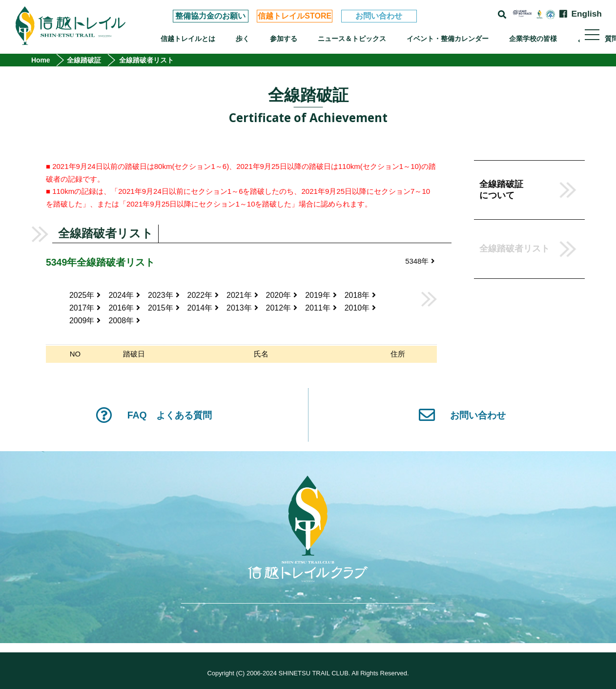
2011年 (321, 309)
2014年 (203, 309)
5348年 (420, 261)
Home (41, 60)
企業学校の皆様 (533, 39)
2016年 (125, 309)
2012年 (282, 309)
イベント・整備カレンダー (448, 39)
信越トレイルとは (188, 39)
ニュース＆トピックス (352, 39)
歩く (243, 39)
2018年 (360, 296)
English (587, 14)
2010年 (360, 309)
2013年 (242, 309)
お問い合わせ (379, 16)
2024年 (125, 296)
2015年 (164, 309)
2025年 (85, 296)
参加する (284, 39)
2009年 (85, 322)
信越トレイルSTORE (295, 16)
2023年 (164, 296)
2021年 (242, 296)
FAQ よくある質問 (154, 416)
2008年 (125, 322)
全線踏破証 (84, 60)
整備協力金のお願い (210, 16)
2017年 (85, 309)
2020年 (282, 296)
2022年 (203, 296)
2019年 (321, 296)
